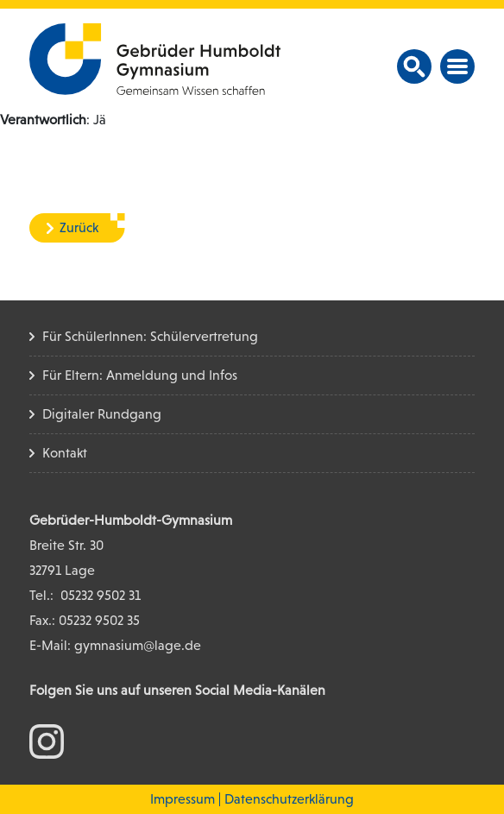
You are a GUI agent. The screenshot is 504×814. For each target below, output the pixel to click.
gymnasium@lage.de (138, 645)
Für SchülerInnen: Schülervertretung (150, 336)
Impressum (183, 799)
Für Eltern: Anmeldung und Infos (140, 375)
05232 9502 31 (101, 595)
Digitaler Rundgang (102, 414)
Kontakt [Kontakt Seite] (65, 453)
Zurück (79, 227)
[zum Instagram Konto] (47, 740)
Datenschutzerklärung (289, 799)
